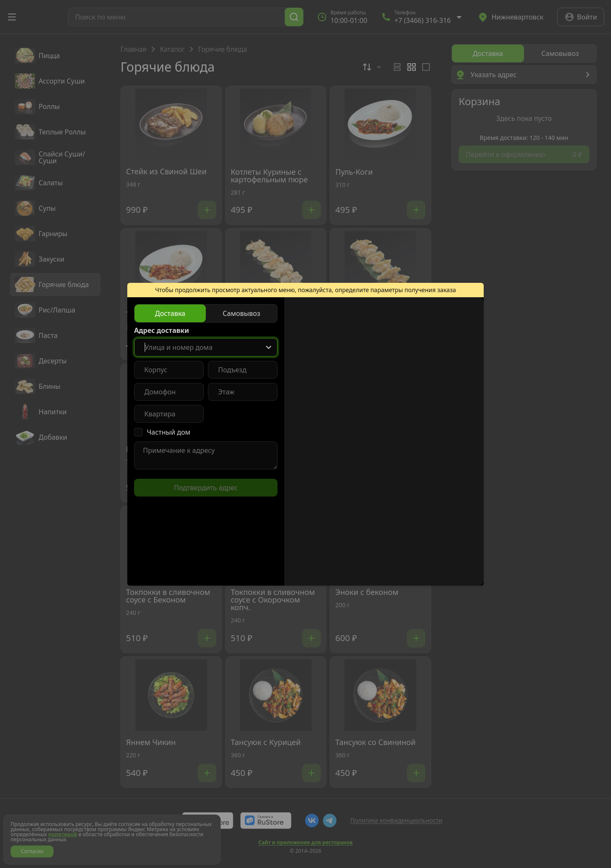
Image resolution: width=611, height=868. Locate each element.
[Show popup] (269, 347)
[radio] (170, 313)
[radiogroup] (206, 313)
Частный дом (169, 432)
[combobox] (206, 347)
